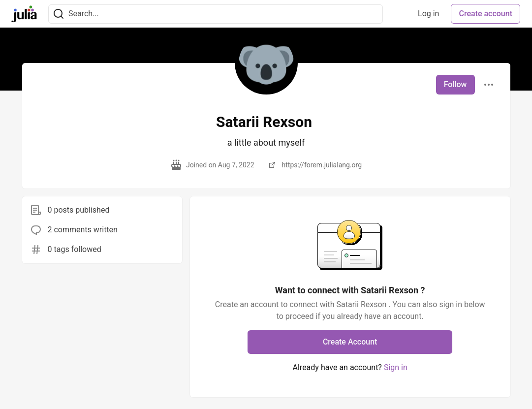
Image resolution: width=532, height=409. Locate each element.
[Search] (59, 14)
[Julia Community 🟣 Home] (24, 14)
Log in (428, 14)
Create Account (350, 342)
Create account (485, 14)
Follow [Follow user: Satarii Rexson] (455, 84)
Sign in (396, 367)
